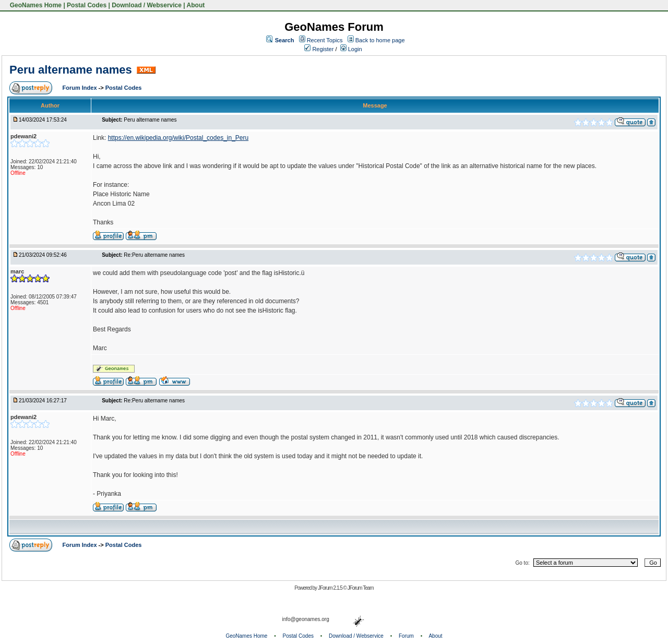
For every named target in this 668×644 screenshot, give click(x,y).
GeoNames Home (35, 5)
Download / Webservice (147, 5)
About (196, 5)
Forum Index (81, 88)
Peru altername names (71, 70)
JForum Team (361, 588)
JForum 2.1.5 (331, 588)
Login (351, 49)
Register (319, 49)
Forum (406, 636)
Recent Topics (325, 40)
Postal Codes (87, 5)
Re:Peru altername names (154, 255)
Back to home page (380, 40)
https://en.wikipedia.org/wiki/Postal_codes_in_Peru (178, 138)
